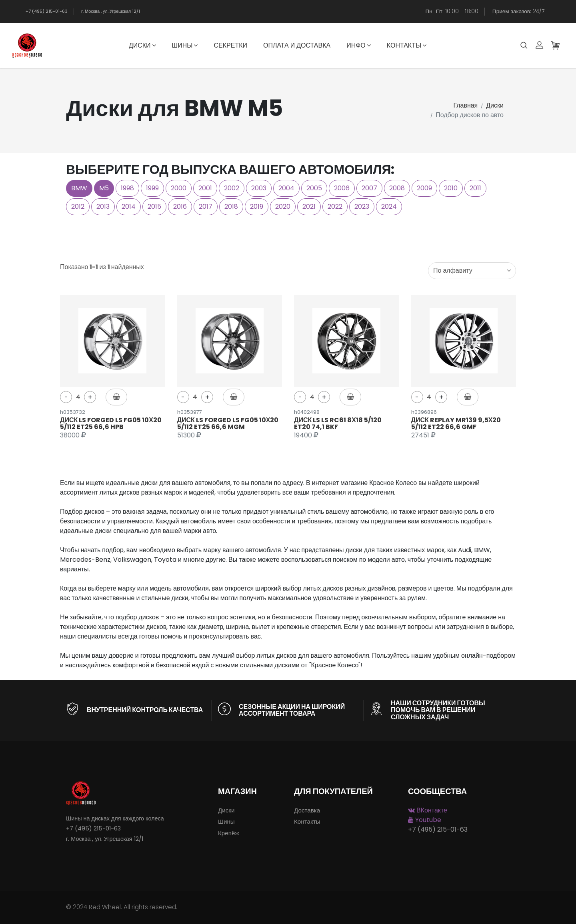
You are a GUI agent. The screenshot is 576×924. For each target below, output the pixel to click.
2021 (309, 207)
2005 (314, 188)
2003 (259, 188)
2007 (369, 188)
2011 (475, 188)
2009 (424, 188)
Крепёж (229, 833)
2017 (206, 207)
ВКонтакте (428, 810)
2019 (257, 207)
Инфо (359, 45)
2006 (342, 188)
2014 (129, 207)
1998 (127, 188)
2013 (103, 207)
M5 (104, 188)
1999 (152, 188)
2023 (362, 207)
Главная (465, 105)
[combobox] (472, 271)
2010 (451, 188)
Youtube (425, 820)
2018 (231, 207)
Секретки (230, 45)
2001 (205, 188)
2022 (335, 207)
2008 (397, 188)
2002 (232, 188)
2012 (78, 207)
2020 (283, 207)
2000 (179, 188)
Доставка (307, 810)
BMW (79, 188)
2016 (180, 207)
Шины (185, 45)
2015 (154, 207)
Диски (142, 45)
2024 (389, 207)
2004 (286, 188)
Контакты (407, 45)
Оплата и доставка (297, 45)
